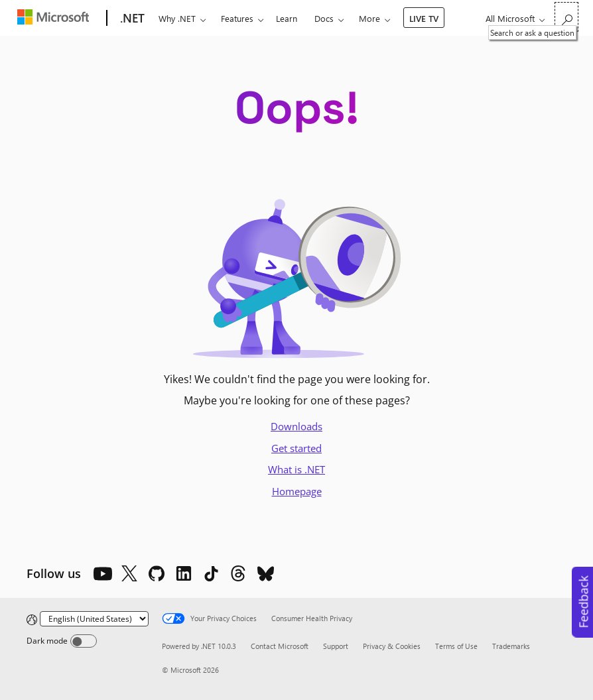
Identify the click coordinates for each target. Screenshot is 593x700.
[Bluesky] (265, 573)
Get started (296, 448)
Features (237, 18)
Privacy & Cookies (392, 646)
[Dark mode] (84, 641)
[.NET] (131, 19)
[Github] (157, 573)
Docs (324, 18)
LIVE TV (424, 18)
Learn (287, 18)
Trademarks (511, 646)
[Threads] (238, 573)
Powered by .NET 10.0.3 (199, 646)
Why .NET (177, 18)
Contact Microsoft (280, 646)
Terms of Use (456, 646)
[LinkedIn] (184, 573)
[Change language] (94, 619)
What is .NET (296, 469)
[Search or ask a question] (566, 17)
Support (336, 646)
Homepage (297, 491)
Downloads (296, 426)
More (369, 18)
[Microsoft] (56, 19)
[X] (129, 573)
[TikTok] (211, 573)
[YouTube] (102, 573)
